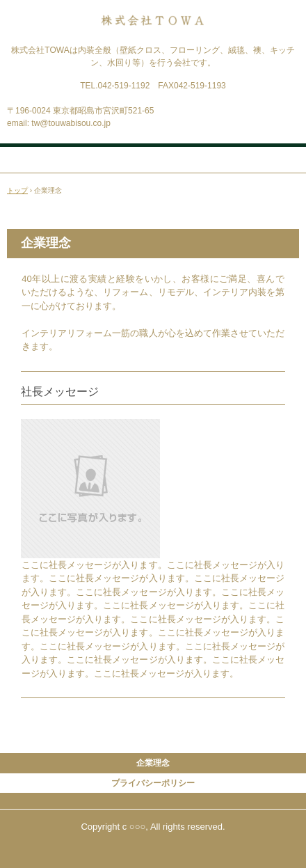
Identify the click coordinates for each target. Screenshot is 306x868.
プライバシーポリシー (153, 783)
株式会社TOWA (153, 26)
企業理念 (153, 763)
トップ (17, 190)
